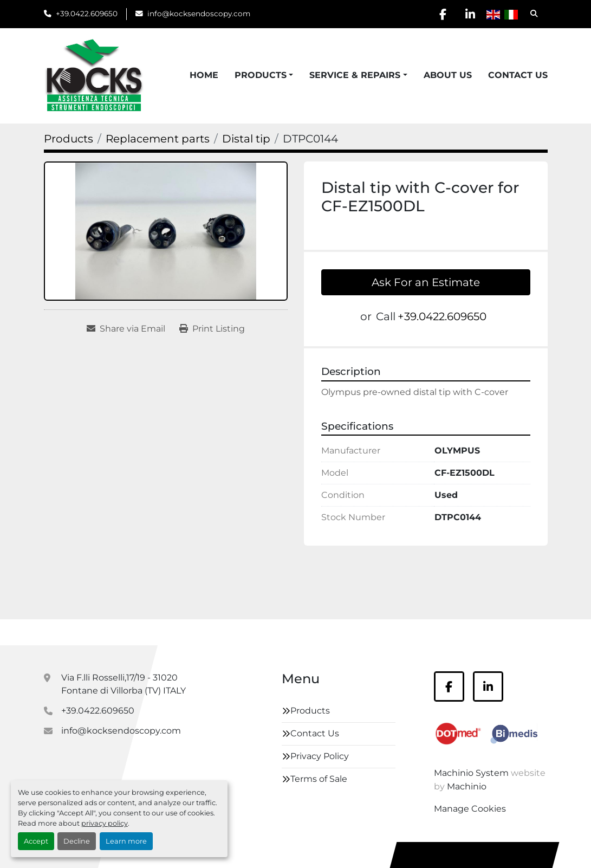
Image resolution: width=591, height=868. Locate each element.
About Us (448, 75)
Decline (77, 841)
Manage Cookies (470, 809)
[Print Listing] (212, 329)
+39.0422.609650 (87, 14)
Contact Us (518, 75)
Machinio (467, 786)
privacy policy (105, 823)
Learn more (126, 841)
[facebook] (443, 14)
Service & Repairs (355, 75)
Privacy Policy (320, 756)
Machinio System (471, 773)
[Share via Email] (126, 329)
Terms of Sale (319, 779)
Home (204, 75)
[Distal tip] (246, 139)
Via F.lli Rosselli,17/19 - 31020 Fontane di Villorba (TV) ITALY (124, 684)
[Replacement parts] (158, 139)
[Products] (69, 139)
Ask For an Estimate (426, 282)
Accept (36, 841)
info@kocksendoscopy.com (199, 14)
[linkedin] (470, 14)
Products (261, 75)
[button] (264, 75)
